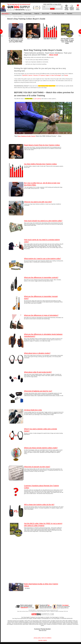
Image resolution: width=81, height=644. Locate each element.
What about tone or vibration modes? (37, 353)
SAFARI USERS (43, 640)
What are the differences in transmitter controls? (41, 277)
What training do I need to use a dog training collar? (42, 259)
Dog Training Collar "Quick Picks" (47, 86)
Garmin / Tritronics (33, 75)
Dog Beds (70, 14)
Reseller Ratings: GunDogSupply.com (42, 618)
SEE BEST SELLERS (50, 39)
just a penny (38, 99)
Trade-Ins (37, 14)
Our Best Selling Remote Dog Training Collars (40, 164)
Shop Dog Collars (17, 14)
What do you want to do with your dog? (38, 202)
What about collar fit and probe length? (38, 372)
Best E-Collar (46, 14)
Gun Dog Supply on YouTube (57, 617)
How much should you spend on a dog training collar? (43, 221)
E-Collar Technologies (55, 75)
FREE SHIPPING (48, 4)
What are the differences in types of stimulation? (41, 315)
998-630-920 (43, 631)
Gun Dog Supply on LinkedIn (42, 617)
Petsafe (66, 75)
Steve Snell (54, 55)
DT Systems (42, 75)
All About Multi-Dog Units (33, 410)
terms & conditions (47, 638)
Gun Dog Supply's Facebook (28, 617)
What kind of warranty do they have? (37, 467)
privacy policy (37, 638)
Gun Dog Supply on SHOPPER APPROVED (62, 618)
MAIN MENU (6, 14)
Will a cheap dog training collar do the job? (39, 505)
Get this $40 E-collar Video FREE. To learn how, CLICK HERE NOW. (67, 41)
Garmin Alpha (28, 14)
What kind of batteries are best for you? (38, 391)
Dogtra (47, 75)
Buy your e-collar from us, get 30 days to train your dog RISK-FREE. (16, 40)
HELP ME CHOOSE (33, 39)
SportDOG (25, 75)
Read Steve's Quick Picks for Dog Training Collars (42, 145)
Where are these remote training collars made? (41, 448)
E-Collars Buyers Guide (58, 14)
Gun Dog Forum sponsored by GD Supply (22, 618)
